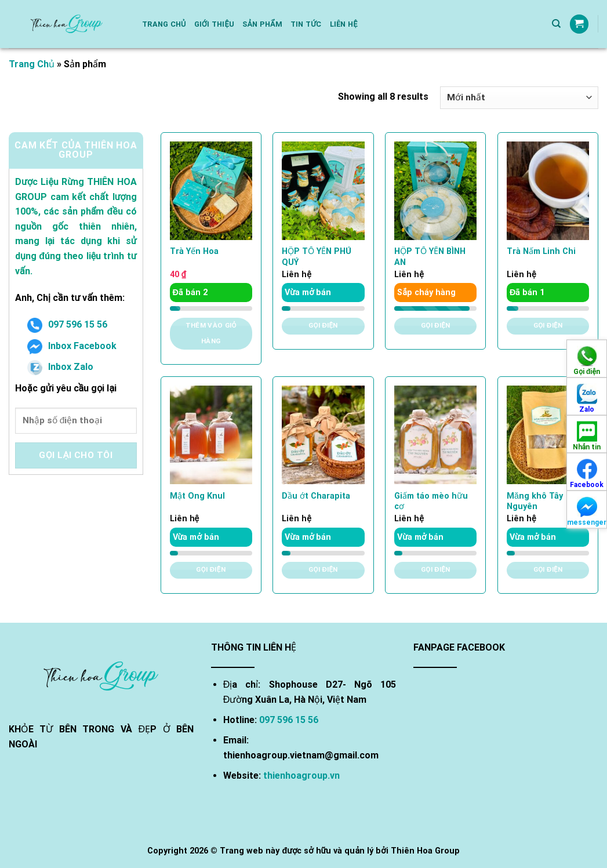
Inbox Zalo (60, 367)
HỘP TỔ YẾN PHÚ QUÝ (317, 257)
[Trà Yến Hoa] (211, 191)
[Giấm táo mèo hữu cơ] (435, 435)
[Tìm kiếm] (556, 24)
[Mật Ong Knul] (211, 435)
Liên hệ (344, 24)
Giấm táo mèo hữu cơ (431, 502)
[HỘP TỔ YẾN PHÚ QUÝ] (323, 191)
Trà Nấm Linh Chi (541, 251)
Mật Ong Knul (197, 496)
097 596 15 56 (67, 324)
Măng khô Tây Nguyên (535, 502)
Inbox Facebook (72, 346)
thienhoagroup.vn (301, 776)
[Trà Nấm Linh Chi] (548, 191)
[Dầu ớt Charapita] (323, 435)
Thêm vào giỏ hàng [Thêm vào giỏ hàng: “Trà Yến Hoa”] (211, 333)
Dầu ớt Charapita (316, 496)
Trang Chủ (32, 64)
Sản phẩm (262, 24)
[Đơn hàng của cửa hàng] (519, 98)
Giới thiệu (215, 24)
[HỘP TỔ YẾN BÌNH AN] (435, 191)
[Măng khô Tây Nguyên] (548, 435)
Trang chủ (164, 24)
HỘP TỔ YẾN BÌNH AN (430, 257)
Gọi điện (323, 325)
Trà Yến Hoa (194, 251)
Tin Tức (306, 24)
